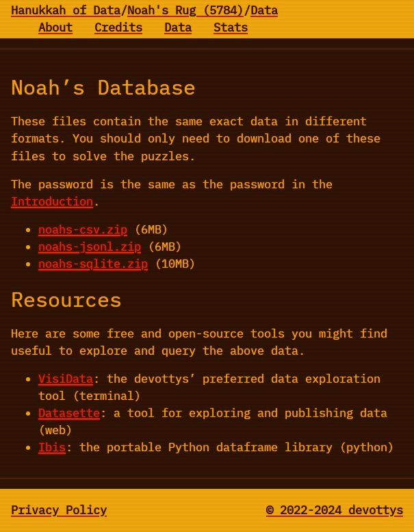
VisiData (66, 379)
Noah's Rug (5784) (185, 10)
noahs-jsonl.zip (90, 246)
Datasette (69, 413)
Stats (231, 27)
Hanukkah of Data (66, 10)
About (55, 27)
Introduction (52, 201)
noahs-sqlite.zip (93, 264)
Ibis (52, 447)
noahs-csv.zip (83, 229)
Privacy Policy (59, 510)
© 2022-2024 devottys (335, 510)
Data (264, 10)
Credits (118, 27)
